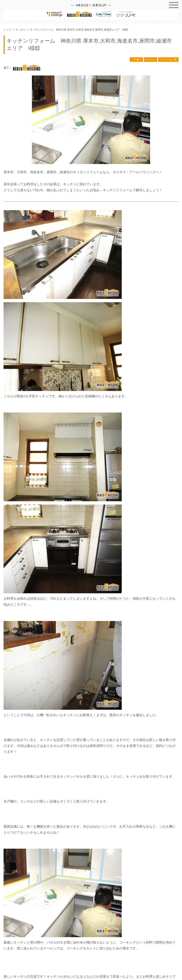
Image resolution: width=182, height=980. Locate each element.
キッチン (151, 60)
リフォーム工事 (168, 60)
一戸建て (136, 60)
